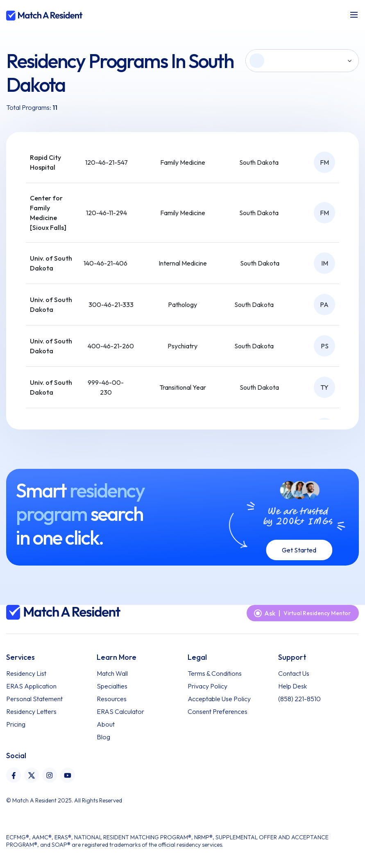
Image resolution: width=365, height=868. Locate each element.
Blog (103, 737)
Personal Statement (34, 699)
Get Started (299, 550)
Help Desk (292, 686)
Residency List (26, 673)
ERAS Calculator (120, 711)
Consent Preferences (218, 711)
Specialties (112, 686)
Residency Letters (31, 711)
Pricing (16, 724)
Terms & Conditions (215, 673)
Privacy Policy (207, 686)
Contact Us (294, 673)
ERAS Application (31, 686)
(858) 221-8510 (299, 699)
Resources (112, 699)
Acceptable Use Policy (219, 699)
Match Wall (112, 673)
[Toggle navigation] (354, 15)
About (106, 724)
